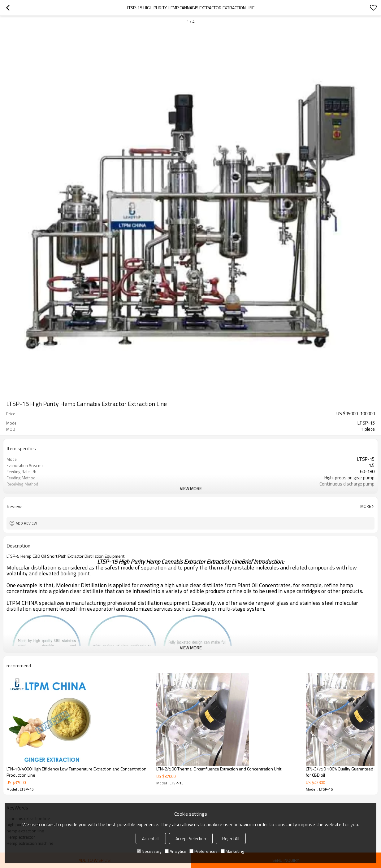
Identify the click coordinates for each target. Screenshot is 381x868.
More (366, 506)
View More (191, 489)
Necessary (149, 851)
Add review (26, 523)
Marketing (232, 851)
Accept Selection (191, 838)
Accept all (151, 838)
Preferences (203, 851)
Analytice (175, 851)
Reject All (231, 838)
